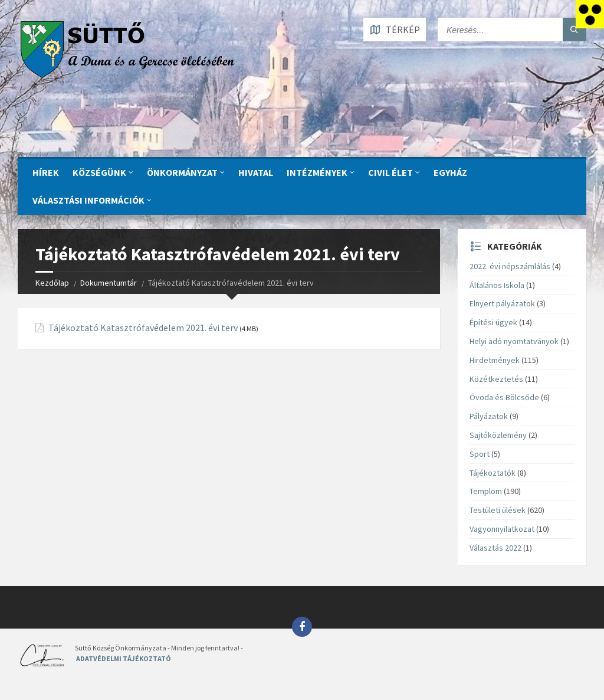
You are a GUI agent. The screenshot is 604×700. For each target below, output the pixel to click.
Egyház (450, 172)
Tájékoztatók (493, 473)
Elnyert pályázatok (502, 303)
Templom (486, 491)
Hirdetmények (495, 360)
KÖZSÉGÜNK (99, 172)
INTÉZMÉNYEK (317, 172)
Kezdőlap (52, 283)
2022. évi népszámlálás (510, 266)
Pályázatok (489, 416)
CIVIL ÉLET (390, 172)
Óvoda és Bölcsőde (504, 397)
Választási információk (88, 200)
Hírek (46, 172)
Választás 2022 (495, 548)
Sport (480, 454)
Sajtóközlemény (498, 435)
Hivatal (256, 172)
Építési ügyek (493, 322)
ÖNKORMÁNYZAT (182, 172)
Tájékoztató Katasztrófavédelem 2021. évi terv (143, 328)
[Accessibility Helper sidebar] (590, 14)
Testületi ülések (498, 510)
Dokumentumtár (109, 283)
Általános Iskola (497, 285)
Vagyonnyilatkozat (502, 529)
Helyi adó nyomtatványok (514, 341)
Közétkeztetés (496, 379)
